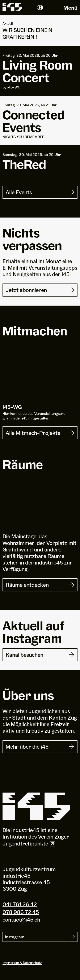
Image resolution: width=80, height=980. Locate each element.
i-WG (12, 407)
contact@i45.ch (21, 919)
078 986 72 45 (21, 912)
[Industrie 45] (36, 807)
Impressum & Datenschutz (22, 963)
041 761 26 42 (20, 904)
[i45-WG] (40, 376)
